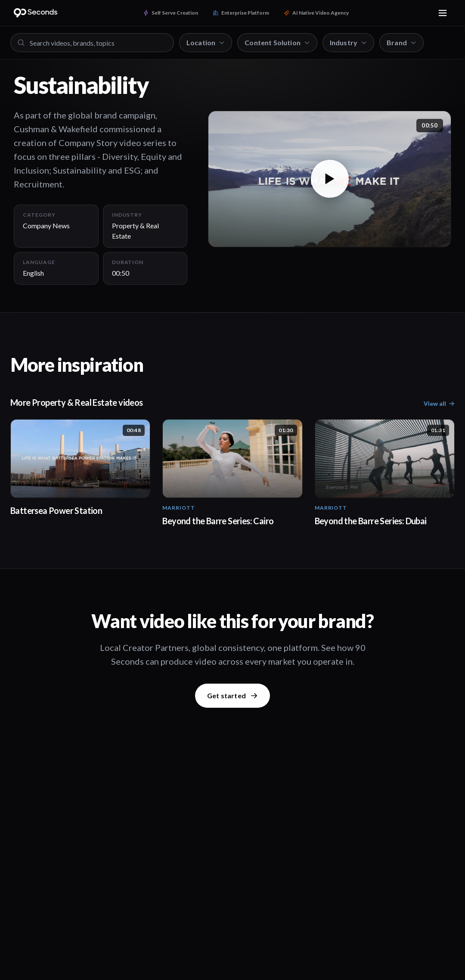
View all (439, 403)
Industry (348, 42)
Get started (232, 695)
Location (206, 42)
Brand (401, 42)
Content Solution (277, 42)
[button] (330, 179)
